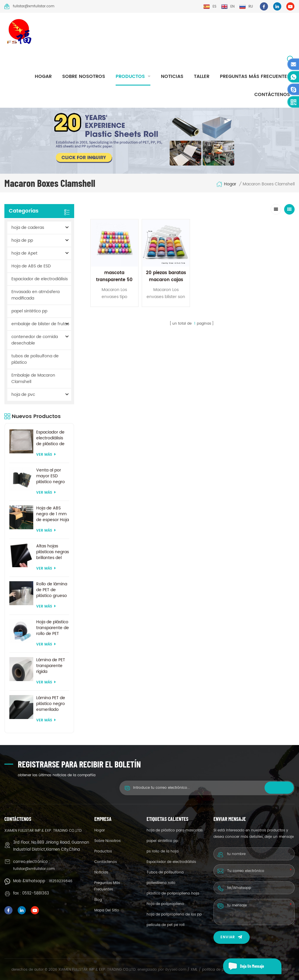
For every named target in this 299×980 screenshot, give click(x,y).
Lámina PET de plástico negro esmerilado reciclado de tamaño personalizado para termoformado (51, 704)
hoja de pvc (23, 395)
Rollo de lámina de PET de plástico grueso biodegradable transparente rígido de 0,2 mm (52, 590)
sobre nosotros (84, 76)
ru (246, 7)
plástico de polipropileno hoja (173, 893)
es (210, 7)
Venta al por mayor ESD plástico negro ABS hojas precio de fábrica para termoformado (51, 476)
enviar (232, 937)
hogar (43, 76)
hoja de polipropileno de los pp (174, 914)
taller (202, 76)
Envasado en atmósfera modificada (35, 295)
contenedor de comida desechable (35, 340)
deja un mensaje (244, 966)
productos (130, 76)
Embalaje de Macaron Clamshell (33, 378)
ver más (46, 455)
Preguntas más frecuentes (255, 76)
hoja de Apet (24, 253)
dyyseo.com (176, 970)
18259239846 (61, 881)
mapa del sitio (107, 910)
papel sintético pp (29, 311)
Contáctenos (272, 95)
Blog (98, 900)
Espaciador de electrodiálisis (40, 279)
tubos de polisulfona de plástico (35, 359)
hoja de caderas (28, 228)
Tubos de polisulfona (165, 872)
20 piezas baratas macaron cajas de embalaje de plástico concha (166, 283)
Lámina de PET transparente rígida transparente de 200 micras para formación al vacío (53, 666)
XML (194, 970)
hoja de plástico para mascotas (175, 830)
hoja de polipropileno (165, 904)
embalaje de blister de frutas (40, 324)
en (228, 7)
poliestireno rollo (161, 883)
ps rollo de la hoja (162, 851)
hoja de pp (22, 240)
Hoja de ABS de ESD (31, 266)
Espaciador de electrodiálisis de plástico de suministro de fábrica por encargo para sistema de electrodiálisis (50, 438)
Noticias (172, 76)
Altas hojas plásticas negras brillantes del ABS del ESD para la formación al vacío (53, 552)
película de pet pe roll (166, 925)
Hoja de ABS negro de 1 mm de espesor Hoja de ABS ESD (53, 514)
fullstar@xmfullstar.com (29, 6)
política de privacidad (221, 970)
